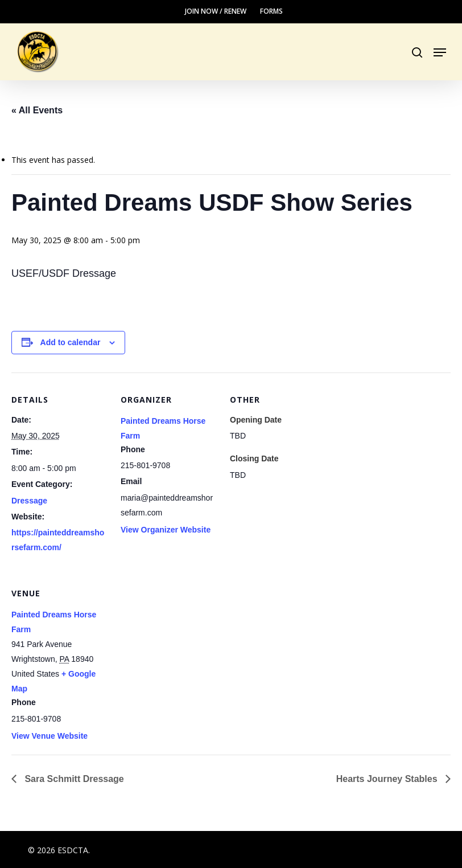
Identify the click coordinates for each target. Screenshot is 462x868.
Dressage (29, 501)
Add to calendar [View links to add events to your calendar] (71, 342)
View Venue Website (49, 736)
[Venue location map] (181, 644)
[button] (440, 52)
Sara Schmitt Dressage (73, 779)
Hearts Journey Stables (388, 779)
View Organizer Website (166, 530)
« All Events (37, 110)
